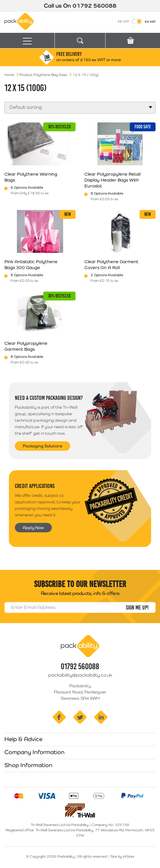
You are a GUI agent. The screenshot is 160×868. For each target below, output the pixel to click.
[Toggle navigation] (27, 41)
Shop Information (28, 765)
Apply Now (33, 528)
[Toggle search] (80, 41)
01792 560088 (95, 6)
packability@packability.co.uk (80, 675)
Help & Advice (23, 739)
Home (9, 75)
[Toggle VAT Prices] (137, 21)
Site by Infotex (122, 856)
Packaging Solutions (43, 446)
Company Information (35, 752)
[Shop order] (80, 108)
